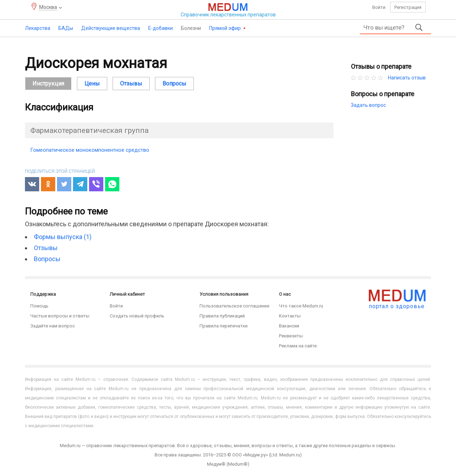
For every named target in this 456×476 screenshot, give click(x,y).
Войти (379, 7)
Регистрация (408, 7)
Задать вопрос (368, 105)
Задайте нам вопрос (53, 326)
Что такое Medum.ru (301, 306)
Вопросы (174, 84)
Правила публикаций (222, 316)
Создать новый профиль (137, 316)
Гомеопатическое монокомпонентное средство (90, 150)
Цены (92, 84)
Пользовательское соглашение (234, 306)
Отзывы (131, 84)
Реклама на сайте (298, 346)
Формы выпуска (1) (63, 237)
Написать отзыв (407, 78)
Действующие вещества (111, 28)
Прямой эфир (226, 28)
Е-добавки (160, 28)
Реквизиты (291, 336)
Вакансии (289, 326)
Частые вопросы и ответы (60, 316)
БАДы (66, 28)
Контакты (290, 316)
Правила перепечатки (224, 326)
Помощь (39, 306)
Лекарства (38, 28)
